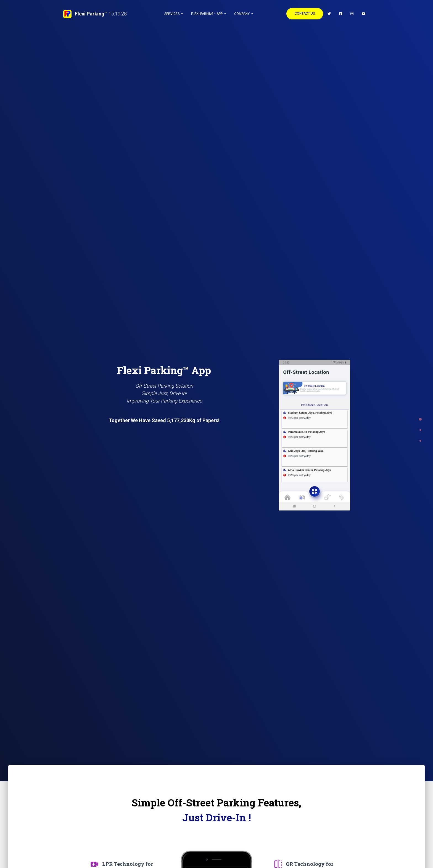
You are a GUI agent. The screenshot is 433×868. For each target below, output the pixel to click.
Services (172, 14)
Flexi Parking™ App (207, 14)
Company (242, 14)
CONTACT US (305, 14)
